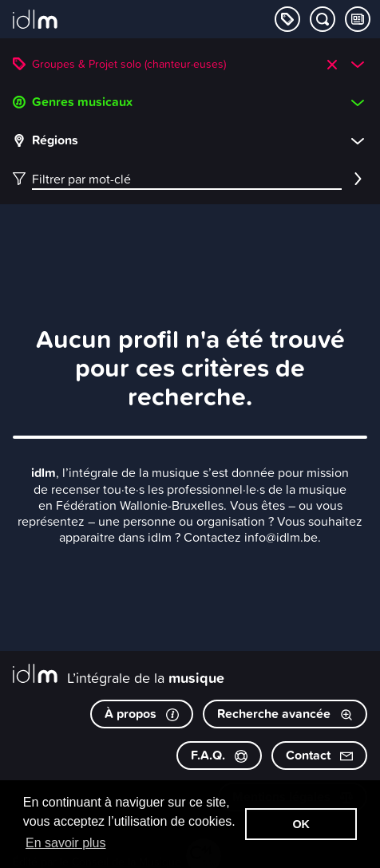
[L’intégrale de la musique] (35, 21)
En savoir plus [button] (66, 843)
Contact (319, 755)
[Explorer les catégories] (287, 19)
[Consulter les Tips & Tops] (358, 19)
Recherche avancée (285, 714)
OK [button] (301, 824)
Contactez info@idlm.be (251, 537)
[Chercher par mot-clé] (323, 19)
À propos (142, 714)
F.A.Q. (219, 755)
